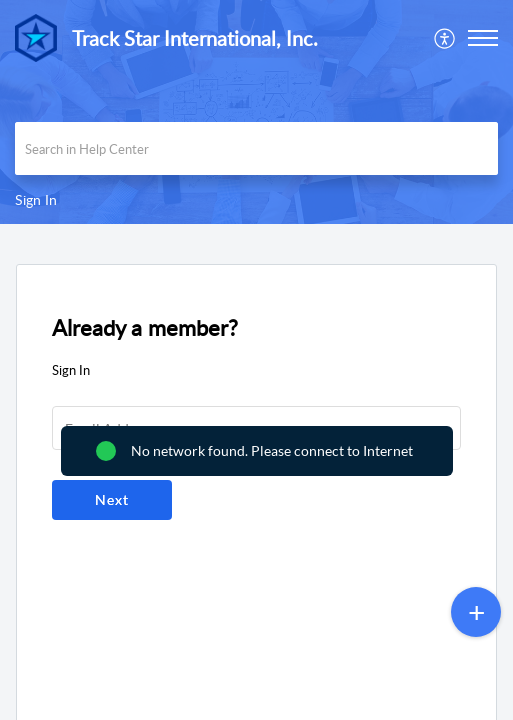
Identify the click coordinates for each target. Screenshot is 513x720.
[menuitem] (445, 38)
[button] (445, 38)
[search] (256, 148)
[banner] (256, 112)
